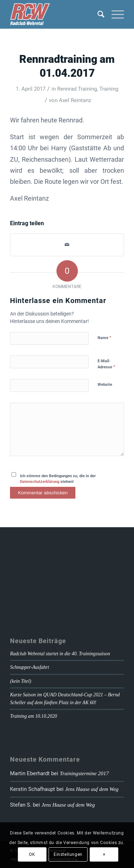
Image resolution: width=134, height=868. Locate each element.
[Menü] (114, 14)
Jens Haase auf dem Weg (92, 789)
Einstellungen (68, 854)
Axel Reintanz (75, 100)
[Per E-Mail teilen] (67, 245)
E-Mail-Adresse (106, 364)
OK (32, 854)
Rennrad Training (77, 89)
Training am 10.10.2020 (33, 716)
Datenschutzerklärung (40, 482)
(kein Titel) (21, 681)
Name (105, 337)
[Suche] (97, 14)
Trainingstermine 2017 (84, 773)
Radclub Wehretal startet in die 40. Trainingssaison (60, 654)
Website (105, 385)
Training (109, 89)
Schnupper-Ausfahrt (29, 667)
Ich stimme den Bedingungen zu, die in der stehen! (58, 479)
